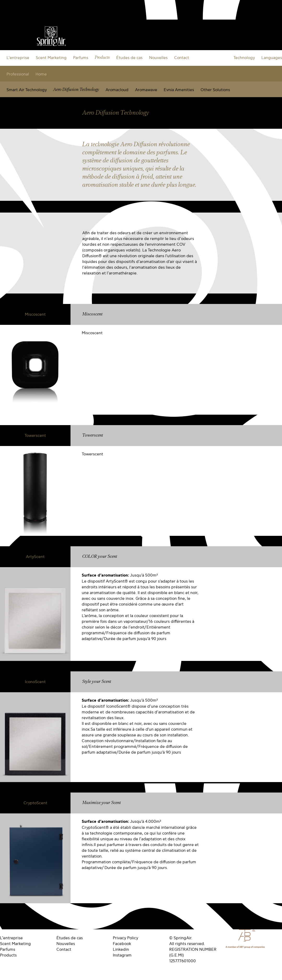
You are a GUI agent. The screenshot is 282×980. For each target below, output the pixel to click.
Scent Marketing (51, 58)
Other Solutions (215, 90)
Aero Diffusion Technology (76, 90)
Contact (182, 58)
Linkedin (121, 949)
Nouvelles (158, 58)
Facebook (122, 944)
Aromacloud (117, 90)
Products (102, 58)
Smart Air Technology (27, 90)
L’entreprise (18, 58)
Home (41, 74)
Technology (244, 58)
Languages (272, 58)
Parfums (81, 58)
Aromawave (146, 90)
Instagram (122, 955)
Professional (18, 74)
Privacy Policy (125, 938)
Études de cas (129, 58)
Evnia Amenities (179, 90)
